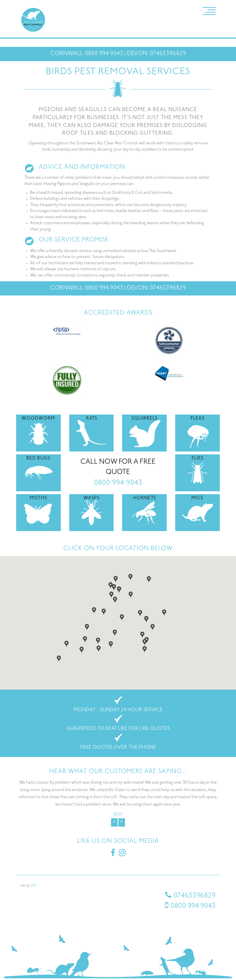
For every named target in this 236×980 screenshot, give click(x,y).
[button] (111, 594)
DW (33, 886)
